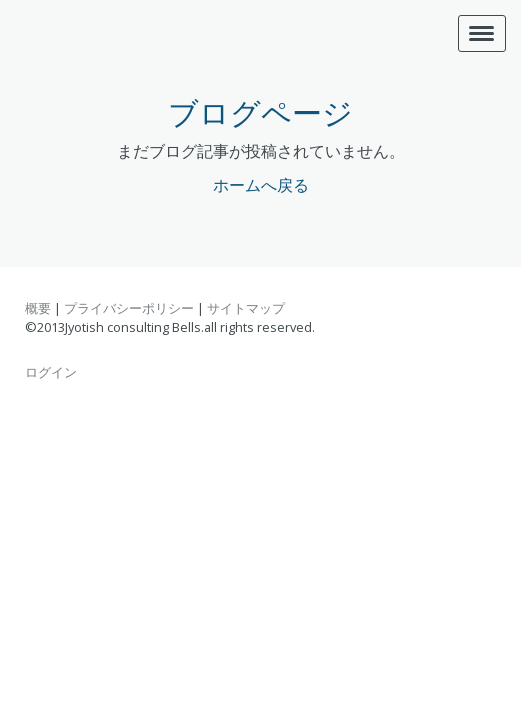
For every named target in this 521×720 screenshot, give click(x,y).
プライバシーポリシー (129, 308)
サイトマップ (246, 308)
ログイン (51, 372)
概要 (38, 308)
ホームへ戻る (261, 185)
